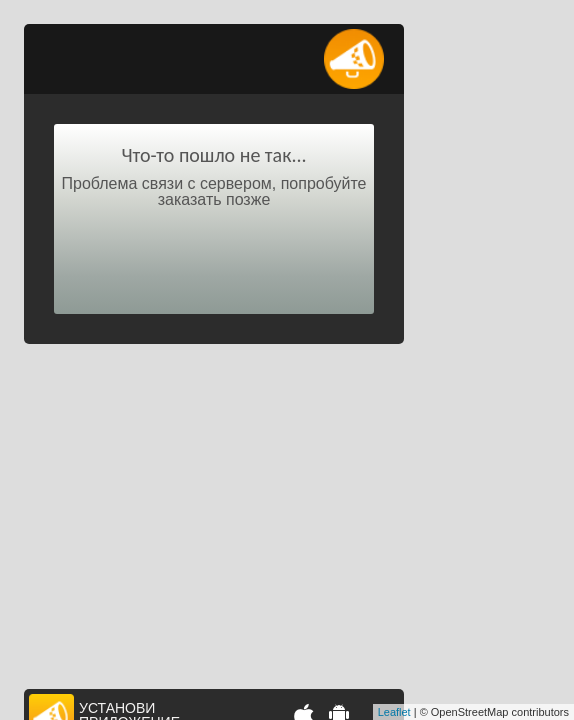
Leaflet (394, 712)
